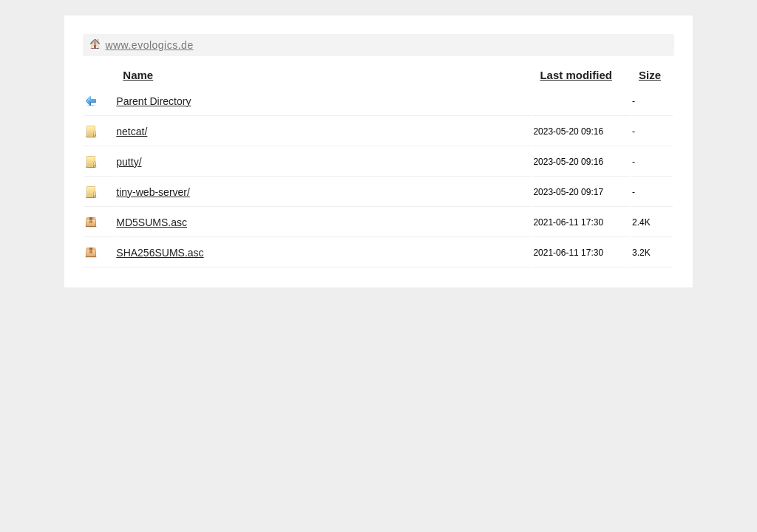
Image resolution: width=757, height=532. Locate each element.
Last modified (576, 75)
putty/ (129, 162)
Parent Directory (153, 101)
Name (138, 75)
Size (650, 75)
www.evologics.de (149, 45)
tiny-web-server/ (153, 192)
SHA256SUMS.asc (160, 253)
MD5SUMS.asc (152, 222)
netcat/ (132, 132)
